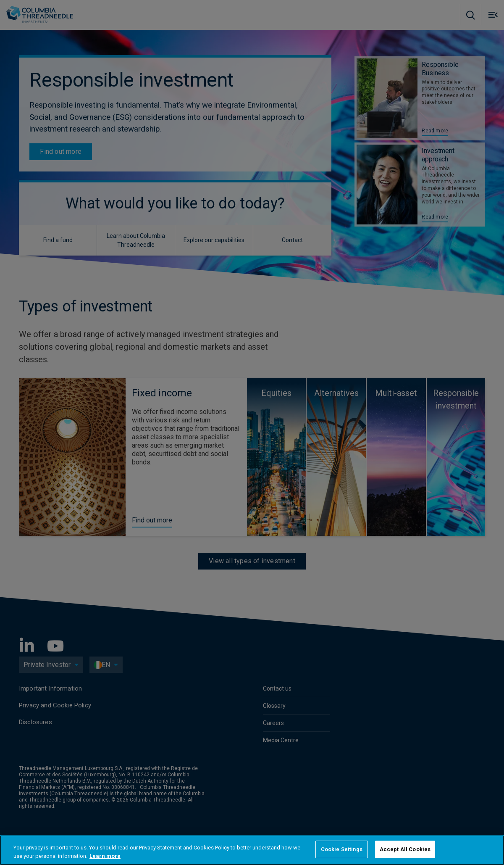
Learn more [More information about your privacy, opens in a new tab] (105, 856)
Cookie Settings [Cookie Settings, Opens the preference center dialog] (342, 849)
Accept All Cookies (405, 849)
